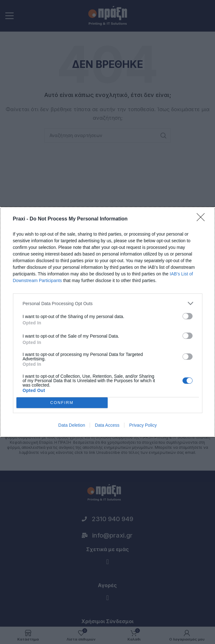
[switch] (188, 316)
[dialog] (107, 322)
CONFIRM (62, 403)
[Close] (203, 219)
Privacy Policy (143, 425)
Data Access (107, 425)
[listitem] (108, 303)
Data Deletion (72, 425)
